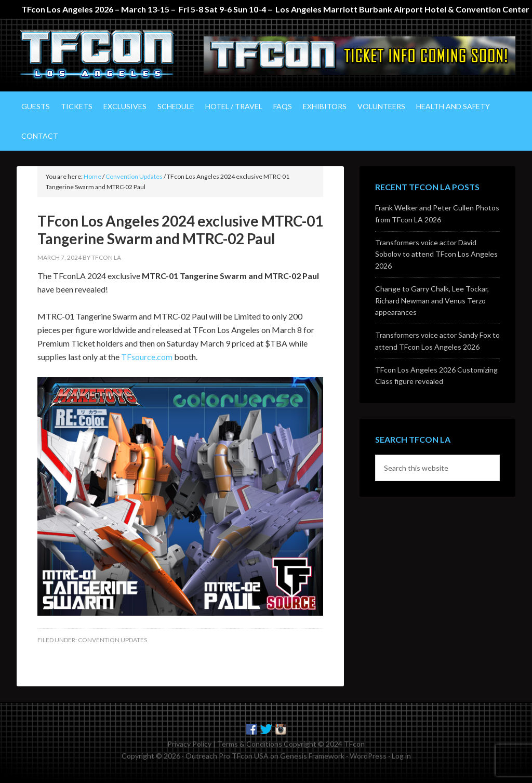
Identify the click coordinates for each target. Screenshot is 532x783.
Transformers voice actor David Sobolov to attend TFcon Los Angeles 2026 (436, 254)
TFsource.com (147, 357)
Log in (401, 756)
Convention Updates (112, 640)
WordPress (368, 756)
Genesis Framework (312, 756)
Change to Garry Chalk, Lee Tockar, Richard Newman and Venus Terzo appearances (432, 301)
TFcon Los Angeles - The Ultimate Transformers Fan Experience (105, 55)
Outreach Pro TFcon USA (227, 756)
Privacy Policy (189, 744)
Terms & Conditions (250, 744)
